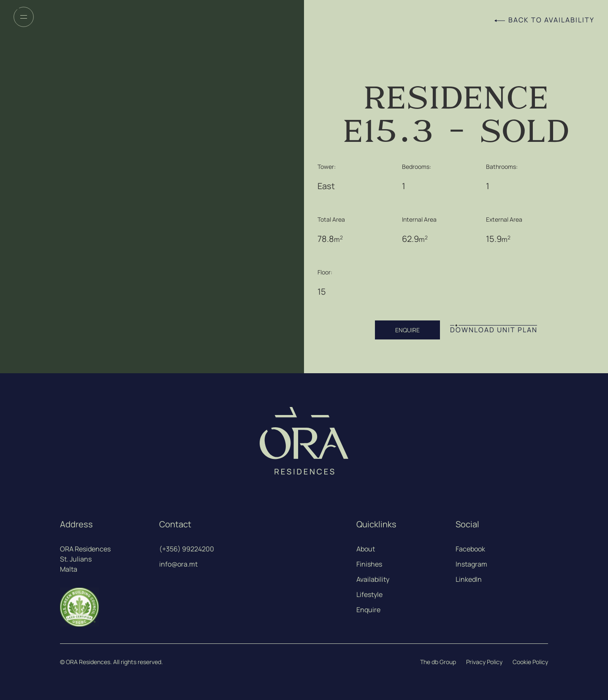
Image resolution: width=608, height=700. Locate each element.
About (366, 549)
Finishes (369, 564)
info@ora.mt (178, 564)
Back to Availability (551, 20)
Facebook (470, 549)
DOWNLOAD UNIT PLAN (494, 330)
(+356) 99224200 (187, 549)
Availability (373, 579)
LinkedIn (469, 579)
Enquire (368, 610)
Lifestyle (369, 594)
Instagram (471, 564)
